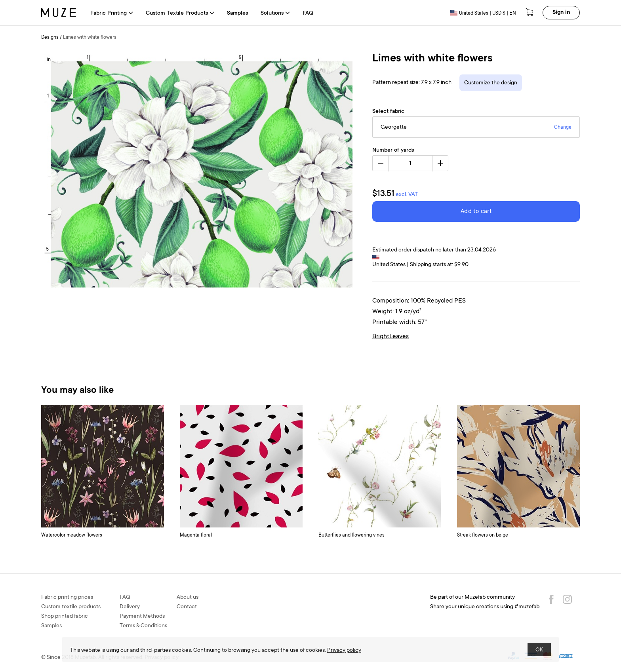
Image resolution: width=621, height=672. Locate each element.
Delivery (130, 607)
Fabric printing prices (67, 598)
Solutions (275, 13)
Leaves (399, 337)
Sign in (561, 13)
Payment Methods (142, 617)
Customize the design (491, 83)
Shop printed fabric (65, 617)
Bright (381, 337)
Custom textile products (71, 607)
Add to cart (476, 212)
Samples (237, 13)
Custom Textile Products (180, 13)
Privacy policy (344, 651)
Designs (50, 38)
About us (188, 598)
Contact (187, 607)
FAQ (308, 13)
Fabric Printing (112, 13)
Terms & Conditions (143, 626)
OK (539, 650)
